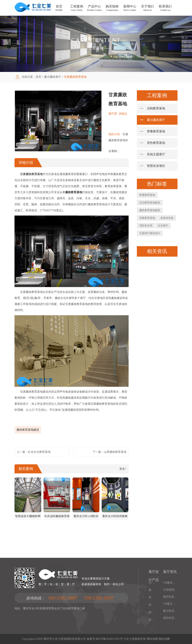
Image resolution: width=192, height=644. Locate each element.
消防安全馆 (146, 226)
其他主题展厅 (156, 154)
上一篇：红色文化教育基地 (34, 452)
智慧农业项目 (156, 166)
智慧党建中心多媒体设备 (152, 605)
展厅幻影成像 (152, 620)
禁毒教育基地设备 (152, 597)
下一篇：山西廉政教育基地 (109, 452)
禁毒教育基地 (156, 131)
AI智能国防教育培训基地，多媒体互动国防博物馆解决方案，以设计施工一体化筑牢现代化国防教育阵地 (170, 590)
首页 (38, 77)
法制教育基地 (156, 108)
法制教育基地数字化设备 (152, 582)
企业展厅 (163, 226)
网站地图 (152, 639)
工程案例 (96, 48)
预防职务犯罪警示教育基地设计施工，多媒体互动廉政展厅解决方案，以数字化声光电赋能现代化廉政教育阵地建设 (170, 597)
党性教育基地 (156, 143)
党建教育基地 (147, 218)
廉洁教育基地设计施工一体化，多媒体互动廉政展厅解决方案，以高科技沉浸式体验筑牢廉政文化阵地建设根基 (170, 611)
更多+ (123, 469)
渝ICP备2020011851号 (109, 639)
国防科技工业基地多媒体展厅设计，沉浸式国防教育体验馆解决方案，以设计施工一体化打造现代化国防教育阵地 (170, 618)
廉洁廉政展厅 (53, 77)
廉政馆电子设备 (152, 590)
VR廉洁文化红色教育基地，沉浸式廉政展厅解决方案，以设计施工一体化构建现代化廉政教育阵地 (170, 604)
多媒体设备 (167, 218)
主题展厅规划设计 (150, 233)
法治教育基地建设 (150, 203)
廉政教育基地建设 (28, 430)
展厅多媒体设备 (152, 612)
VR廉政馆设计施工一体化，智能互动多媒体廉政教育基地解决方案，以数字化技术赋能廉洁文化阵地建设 (170, 583)
